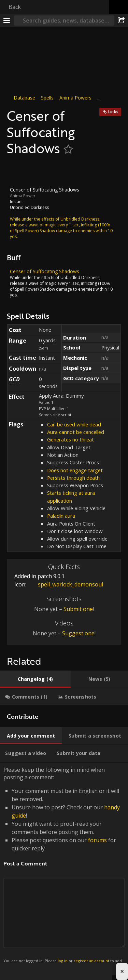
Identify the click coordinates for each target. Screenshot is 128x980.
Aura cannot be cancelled (76, 432)
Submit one (78, 609)
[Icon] (18, 171)
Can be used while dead (74, 424)
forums (97, 840)
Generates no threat (70, 439)
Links (113, 112)
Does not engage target (75, 470)
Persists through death (73, 478)
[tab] (35, 679)
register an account (91, 961)
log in (63, 961)
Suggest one (78, 633)
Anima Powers (75, 98)
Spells (47, 98)
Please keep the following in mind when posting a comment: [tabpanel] (64, 869)
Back (15, 7)
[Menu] (7, 21)
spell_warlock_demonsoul (65, 584)
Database (24, 98)
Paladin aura (61, 516)
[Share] (121, 21)
